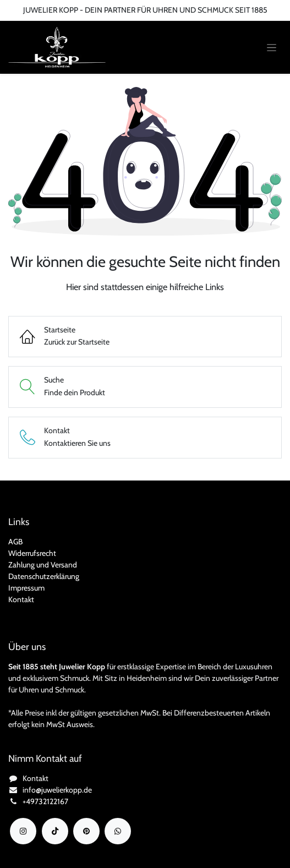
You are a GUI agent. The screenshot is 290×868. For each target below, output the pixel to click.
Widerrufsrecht (32, 553)
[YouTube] (86, 831)
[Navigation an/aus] (272, 48)
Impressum (26, 588)
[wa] (118, 831)
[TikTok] (55, 831)
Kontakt (21, 599)
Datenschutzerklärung (44, 576)
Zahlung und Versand (43, 565)
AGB (15, 542)
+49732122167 (45, 801)
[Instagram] (23, 831)
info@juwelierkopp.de (57, 790)
